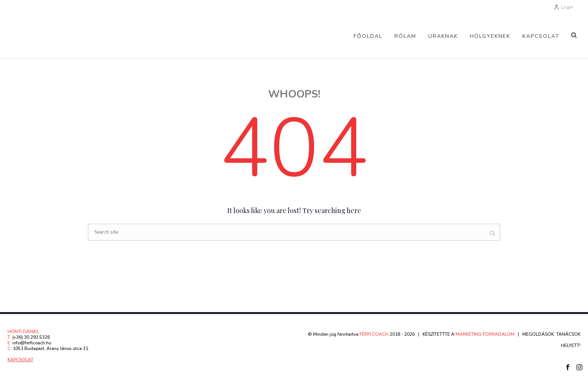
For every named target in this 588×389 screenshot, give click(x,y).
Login (563, 7)
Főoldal (368, 36)
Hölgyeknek (490, 36)
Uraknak (443, 36)
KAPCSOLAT (20, 360)
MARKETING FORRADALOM (485, 334)
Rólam (405, 36)
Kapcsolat (541, 36)
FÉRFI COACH (375, 334)
